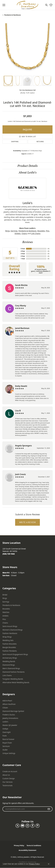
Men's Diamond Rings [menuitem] (11, 668)
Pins (48, 231)
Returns (40, 142)
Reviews (28, 242)
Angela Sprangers (23, 446)
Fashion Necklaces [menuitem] (10, 633)
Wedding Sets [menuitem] (8, 640)
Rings (7, 231)
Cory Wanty (21, 306)
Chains (24, 233)
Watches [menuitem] (6, 612)
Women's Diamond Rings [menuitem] (12, 630)
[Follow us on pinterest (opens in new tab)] (37, 826)
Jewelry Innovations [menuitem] (10, 718)
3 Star (23, 254)
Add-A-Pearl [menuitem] (7, 701)
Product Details (28, 166)
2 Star (23, 256)
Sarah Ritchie (21, 285)
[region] (27, 48)
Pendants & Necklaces (12, 15)
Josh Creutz (20, 474)
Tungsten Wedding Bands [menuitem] (13, 679)
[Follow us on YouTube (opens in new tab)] (22, 826)
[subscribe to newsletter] (49, 809)
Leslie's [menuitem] (5, 722)
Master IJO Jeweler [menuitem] (10, 725)
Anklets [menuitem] (5, 616)
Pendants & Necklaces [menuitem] (11, 605)
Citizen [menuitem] (5, 708)
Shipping (15, 142)
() (48, 249)
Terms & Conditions (34, 846)
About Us (6, 775)
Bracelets (41, 231)
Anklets (18, 233)
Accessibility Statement (27, 850)
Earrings (14, 231)
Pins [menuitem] (4, 619)
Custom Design (9, 778)
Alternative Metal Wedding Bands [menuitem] (16, 682)
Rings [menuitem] (5, 598)
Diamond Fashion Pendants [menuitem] (14, 672)
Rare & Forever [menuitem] (8, 739)
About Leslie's (28, 172)
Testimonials (7, 785)
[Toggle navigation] (4, 5)
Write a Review (28, 522)
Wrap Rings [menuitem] (7, 637)
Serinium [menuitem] (6, 746)
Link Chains (36, 233)
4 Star (23, 251)
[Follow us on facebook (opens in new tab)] (32, 826)
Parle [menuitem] (5, 736)
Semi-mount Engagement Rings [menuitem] (15, 654)
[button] (47, 5)
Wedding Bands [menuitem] (9, 661)
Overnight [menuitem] (7, 732)
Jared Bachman (22, 328)
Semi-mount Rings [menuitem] (10, 626)
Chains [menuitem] (5, 623)
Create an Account (10, 771)
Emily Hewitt (21, 386)
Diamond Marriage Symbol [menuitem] (13, 711)
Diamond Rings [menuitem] (9, 665)
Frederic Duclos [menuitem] (9, 715)
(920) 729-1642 (27, 93)
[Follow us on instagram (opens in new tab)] (27, 826)
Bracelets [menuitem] (6, 609)
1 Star (23, 259)
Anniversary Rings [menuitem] (10, 658)
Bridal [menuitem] (5, 595)
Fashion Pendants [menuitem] (10, 651)
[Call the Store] (9, 554)
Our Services (8, 782)
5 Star (23, 249)
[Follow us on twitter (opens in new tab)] (17, 826)
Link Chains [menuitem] (7, 675)
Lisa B (18, 411)
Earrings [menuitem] (6, 602)
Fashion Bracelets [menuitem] (10, 644)
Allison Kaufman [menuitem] (9, 704)
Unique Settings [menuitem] (9, 753)
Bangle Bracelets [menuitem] (9, 647)
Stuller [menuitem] (5, 750)
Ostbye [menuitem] (5, 729)
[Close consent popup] (49, 864)
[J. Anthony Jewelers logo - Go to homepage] (27, 5)
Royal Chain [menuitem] (7, 743)
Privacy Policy (19, 846)
